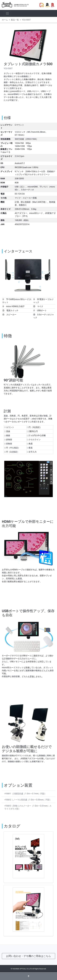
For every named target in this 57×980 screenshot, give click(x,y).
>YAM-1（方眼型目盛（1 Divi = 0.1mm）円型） (25, 794)
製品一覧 (15, 20)
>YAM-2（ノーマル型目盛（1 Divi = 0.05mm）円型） (28, 800)
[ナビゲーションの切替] (7, 13)
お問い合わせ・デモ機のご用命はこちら (28, 956)
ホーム (5, 20)
